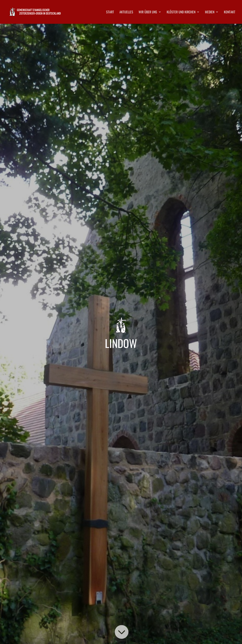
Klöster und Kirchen (181, 12)
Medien (210, 12)
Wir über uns (148, 12)
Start (110, 12)
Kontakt (230, 12)
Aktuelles (126, 12)
